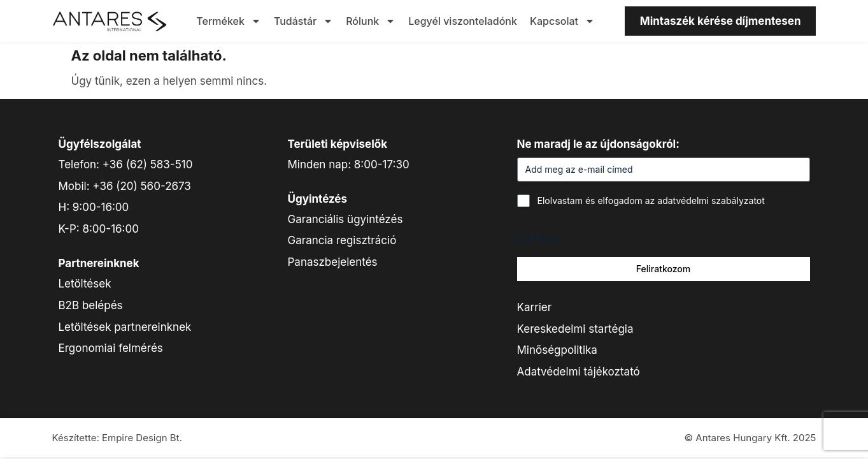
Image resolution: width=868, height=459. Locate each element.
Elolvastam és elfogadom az (651, 200)
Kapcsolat (562, 21)
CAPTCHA (539, 239)
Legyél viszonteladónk (463, 21)
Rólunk (371, 21)
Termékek (229, 21)
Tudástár (303, 21)
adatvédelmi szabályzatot (711, 200)
